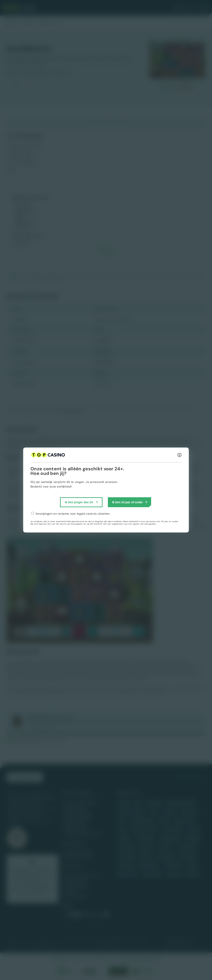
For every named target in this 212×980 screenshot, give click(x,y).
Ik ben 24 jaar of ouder (127, 502)
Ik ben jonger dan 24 (79, 502)
